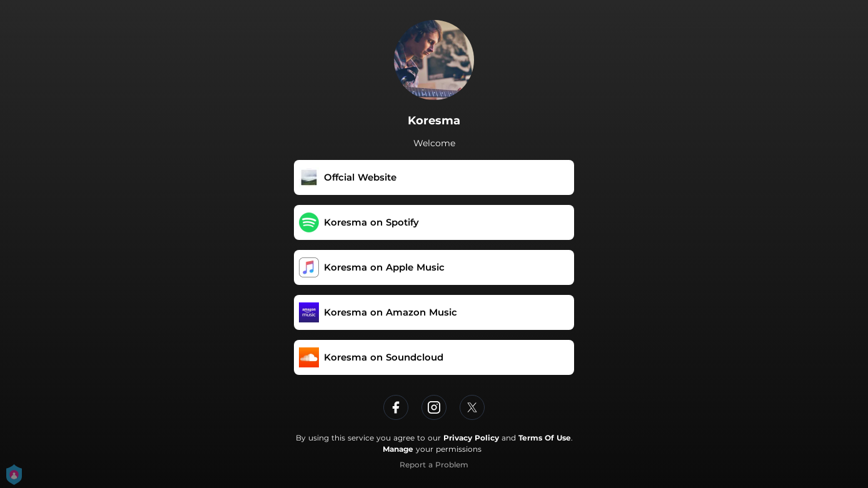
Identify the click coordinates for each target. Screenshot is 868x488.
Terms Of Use (545, 438)
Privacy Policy (471, 438)
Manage (398, 449)
